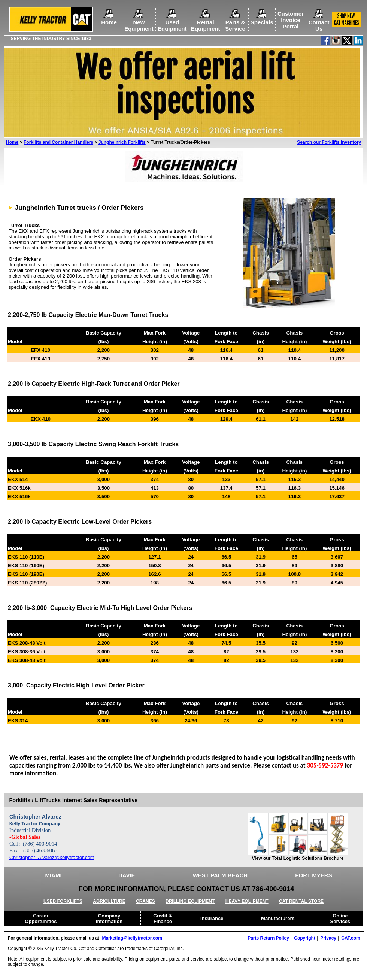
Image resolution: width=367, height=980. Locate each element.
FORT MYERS (313, 875)
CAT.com (351, 938)
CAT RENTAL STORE (301, 901)
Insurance (212, 918)
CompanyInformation (109, 919)
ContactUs (319, 22)
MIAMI (53, 875)
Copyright (305, 938)
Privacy (328, 938)
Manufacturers (278, 918)
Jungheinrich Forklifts (122, 142)
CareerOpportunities (41, 919)
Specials (262, 22)
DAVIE (127, 875)
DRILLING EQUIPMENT (190, 901)
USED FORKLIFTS (63, 901)
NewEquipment (139, 22)
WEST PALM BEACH (220, 875)
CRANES (145, 901)
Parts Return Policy (268, 938)
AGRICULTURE (109, 901)
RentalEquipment (206, 22)
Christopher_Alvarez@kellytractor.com (52, 857)
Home (109, 19)
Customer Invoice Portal (291, 20)
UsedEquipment (172, 22)
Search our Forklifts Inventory (329, 142)
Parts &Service (235, 22)
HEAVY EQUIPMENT (247, 901)
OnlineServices (340, 919)
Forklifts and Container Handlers (58, 142)
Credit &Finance (163, 919)
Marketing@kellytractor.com (132, 938)
